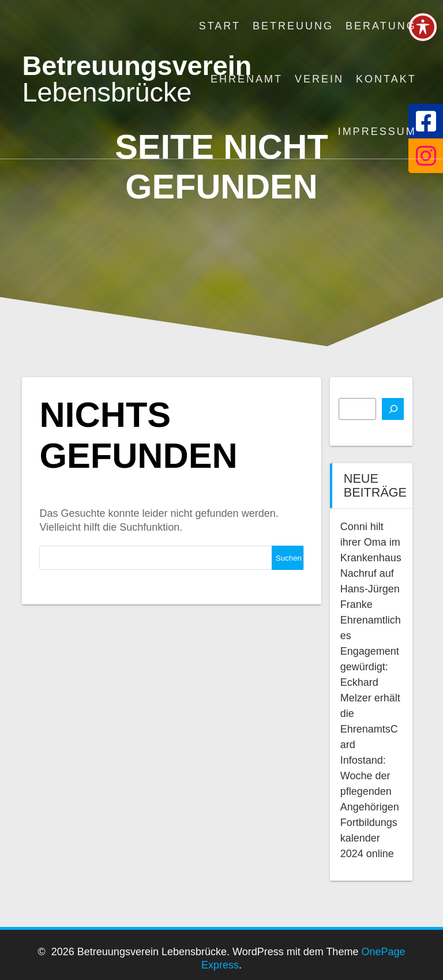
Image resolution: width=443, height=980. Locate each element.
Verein (319, 79)
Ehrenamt (247, 79)
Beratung (381, 26)
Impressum (377, 132)
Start (220, 26)
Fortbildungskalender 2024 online (369, 838)
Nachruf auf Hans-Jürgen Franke (370, 589)
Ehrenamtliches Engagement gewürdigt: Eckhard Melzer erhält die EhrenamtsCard (371, 682)
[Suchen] (393, 409)
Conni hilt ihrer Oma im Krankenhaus (371, 542)
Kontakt (386, 79)
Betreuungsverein (137, 80)
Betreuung (293, 26)
